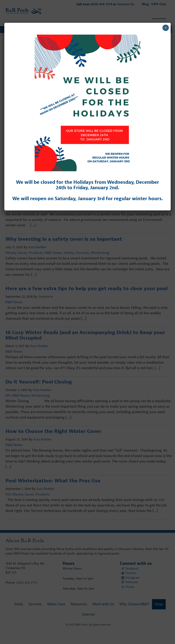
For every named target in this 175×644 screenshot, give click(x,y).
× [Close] (166, 28)
